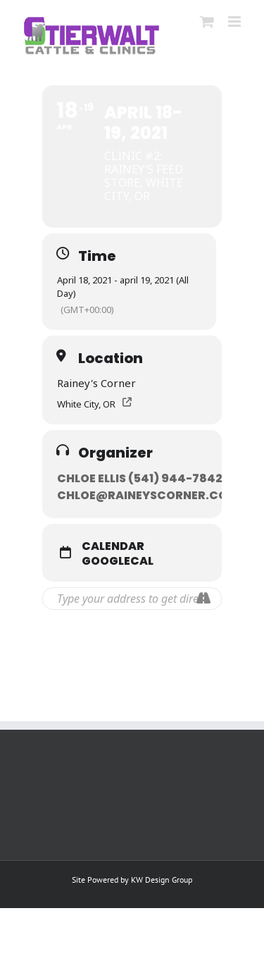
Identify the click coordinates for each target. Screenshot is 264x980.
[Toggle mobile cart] (207, 22)
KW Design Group (162, 880)
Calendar (113, 546)
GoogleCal (118, 561)
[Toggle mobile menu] (235, 22)
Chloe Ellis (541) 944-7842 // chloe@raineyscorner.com (147, 487)
